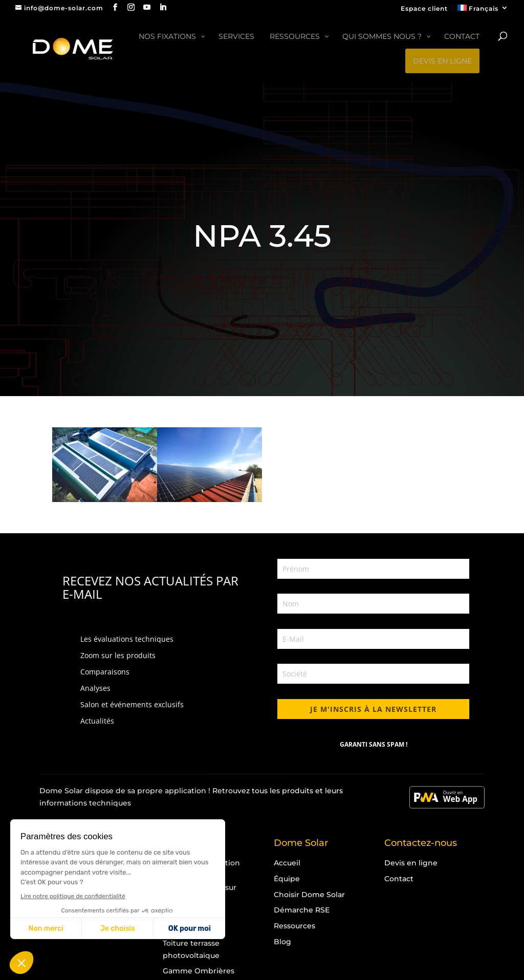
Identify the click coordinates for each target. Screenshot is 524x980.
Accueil (287, 863)
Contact (399, 879)
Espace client (424, 9)
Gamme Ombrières (199, 971)
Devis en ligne (411, 863)
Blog (282, 942)
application (185, 791)
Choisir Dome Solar (309, 895)
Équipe (287, 879)
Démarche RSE (302, 910)
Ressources (294, 926)
